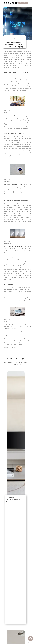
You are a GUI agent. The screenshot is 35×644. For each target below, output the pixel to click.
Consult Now (23, 3)
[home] (10, 3)
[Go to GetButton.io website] (31, 642)
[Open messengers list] (31, 639)
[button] (31, 3)
